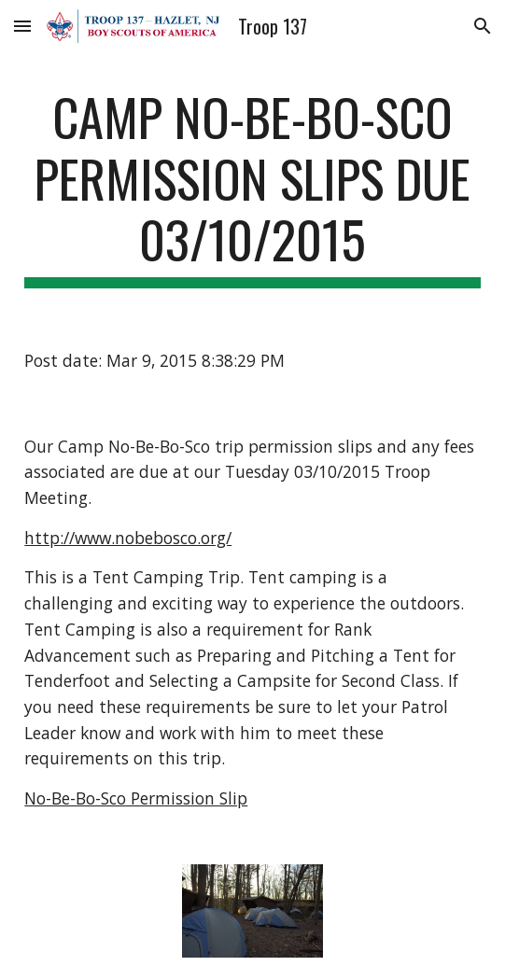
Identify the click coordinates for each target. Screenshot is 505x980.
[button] (22, 26)
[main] (252, 187)
